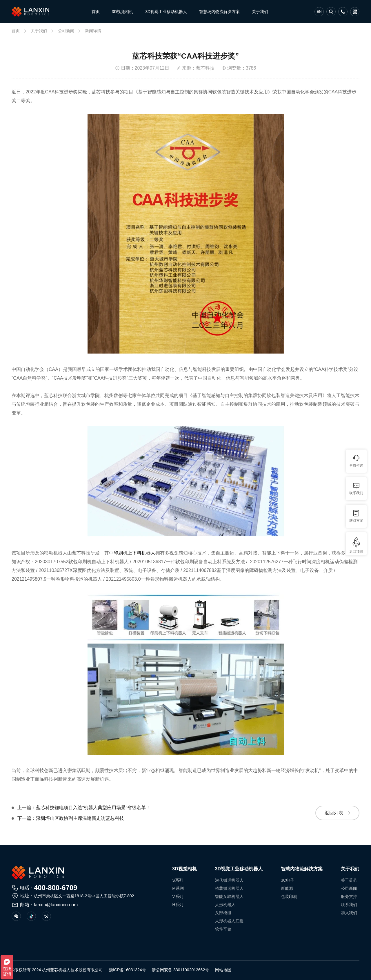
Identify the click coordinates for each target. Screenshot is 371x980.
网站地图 (223, 970)
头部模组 (223, 913)
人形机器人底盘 (229, 921)
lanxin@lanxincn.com (56, 905)
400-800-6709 (56, 888)
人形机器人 (225, 905)
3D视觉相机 (123, 12)
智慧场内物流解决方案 (219, 12)
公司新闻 (66, 31)
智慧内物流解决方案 (302, 869)
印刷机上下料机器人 (134, 553)
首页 (96, 12)
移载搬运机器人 (229, 888)
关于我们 (260, 16)
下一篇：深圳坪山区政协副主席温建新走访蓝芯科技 (71, 818)
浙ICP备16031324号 (128, 970)
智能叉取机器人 (229, 896)
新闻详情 (93, 31)
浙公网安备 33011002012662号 (180, 970)
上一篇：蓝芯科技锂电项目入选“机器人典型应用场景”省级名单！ (84, 808)
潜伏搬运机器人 (229, 880)
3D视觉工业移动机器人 (166, 12)
